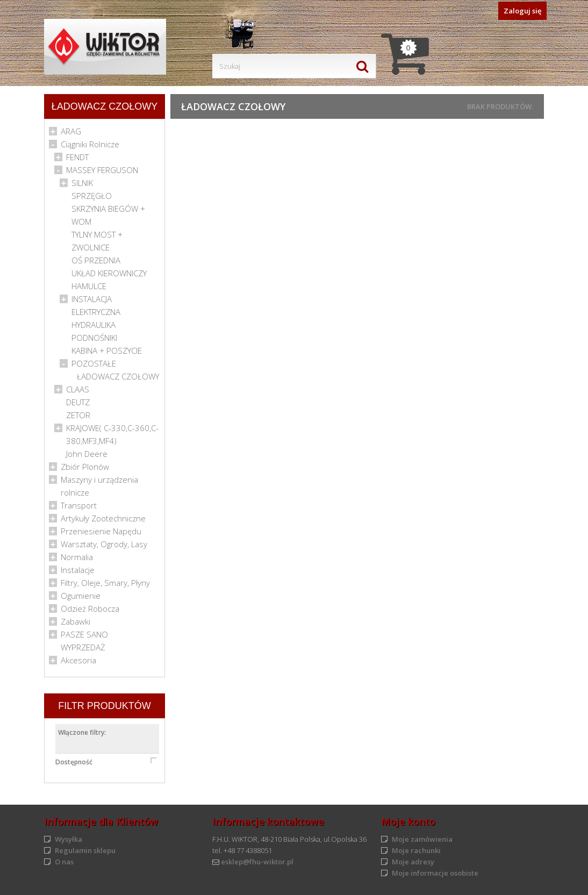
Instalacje (78, 570)
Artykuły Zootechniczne (103, 518)
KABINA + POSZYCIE (107, 350)
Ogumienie (81, 596)
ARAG (71, 131)
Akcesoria (78, 660)
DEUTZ (78, 402)
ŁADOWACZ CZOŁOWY (118, 376)
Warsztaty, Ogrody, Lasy (104, 544)
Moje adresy (413, 862)
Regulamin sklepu (85, 850)
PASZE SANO (84, 634)
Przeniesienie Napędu (101, 531)
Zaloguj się (522, 11)
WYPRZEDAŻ (83, 647)
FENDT (77, 157)
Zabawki (76, 621)
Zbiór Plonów (85, 467)
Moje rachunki (416, 850)
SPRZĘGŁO (92, 196)
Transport (79, 505)
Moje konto (408, 821)
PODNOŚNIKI (94, 338)
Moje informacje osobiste (435, 873)
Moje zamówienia (422, 839)
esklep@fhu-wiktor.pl (257, 862)
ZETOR (78, 415)
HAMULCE (89, 286)
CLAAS (78, 389)
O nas (64, 862)
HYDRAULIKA (94, 325)
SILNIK (82, 183)
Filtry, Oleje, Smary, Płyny (105, 583)
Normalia (77, 557)
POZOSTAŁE (94, 363)
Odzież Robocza (90, 608)
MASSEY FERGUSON (102, 170)
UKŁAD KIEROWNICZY (109, 273)
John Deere (87, 454)
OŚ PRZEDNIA (96, 260)
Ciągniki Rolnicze (90, 144)
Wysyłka (69, 839)
